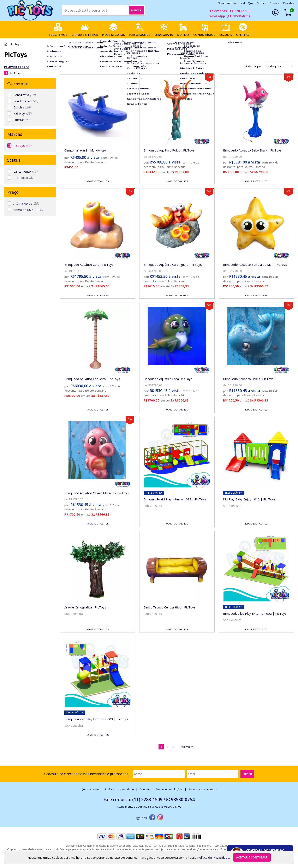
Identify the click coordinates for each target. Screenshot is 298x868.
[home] (30, 10)
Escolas (22, 107)
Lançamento (25, 171)
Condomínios (26, 101)
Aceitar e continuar (252, 857)
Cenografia (24, 95)
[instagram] (160, 818)
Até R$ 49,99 (26, 203)
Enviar (247, 774)
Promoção (23, 178)
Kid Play (22, 113)
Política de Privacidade (213, 857)
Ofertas (21, 120)
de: (146, 157)
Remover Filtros (17, 67)
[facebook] (152, 818)
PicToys (22, 145)
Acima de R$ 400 (29, 210)
